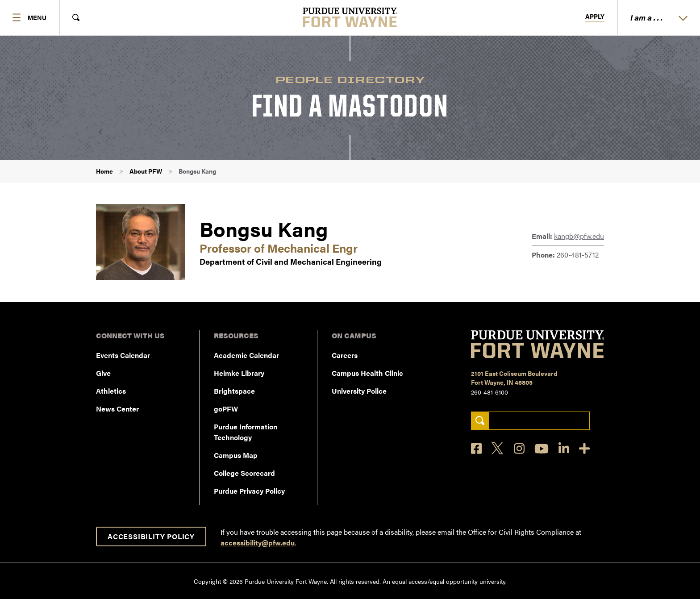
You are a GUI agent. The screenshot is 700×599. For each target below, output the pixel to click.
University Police (359, 391)
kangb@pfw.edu (579, 236)
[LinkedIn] (564, 448)
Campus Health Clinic (367, 373)
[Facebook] (476, 448)
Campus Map (236, 455)
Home (104, 171)
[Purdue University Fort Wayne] (350, 17)
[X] (498, 449)
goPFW (226, 409)
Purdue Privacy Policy (249, 491)
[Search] (480, 421)
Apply (595, 17)
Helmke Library (239, 373)
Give (103, 373)
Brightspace (234, 391)
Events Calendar (123, 355)
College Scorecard (244, 473)
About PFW (146, 171)
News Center (117, 409)
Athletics (111, 391)
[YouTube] (542, 449)
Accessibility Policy (151, 536)
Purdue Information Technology (246, 432)
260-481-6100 (490, 392)
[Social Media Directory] (584, 448)
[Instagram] (519, 448)
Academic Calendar (246, 355)
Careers (345, 355)
